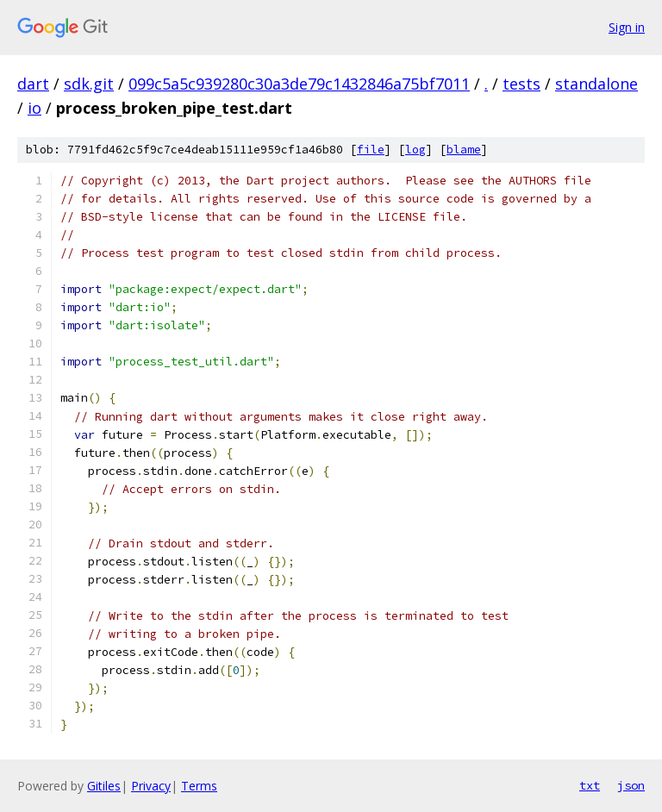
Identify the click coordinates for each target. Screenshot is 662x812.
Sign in (627, 27)
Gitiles (104, 786)
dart (33, 84)
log (415, 150)
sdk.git (89, 84)
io (34, 108)
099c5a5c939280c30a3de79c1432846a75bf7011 (299, 84)
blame (464, 150)
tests (521, 84)
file (371, 150)
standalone (596, 84)
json (631, 785)
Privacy (151, 786)
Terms (199, 786)
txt (590, 785)
